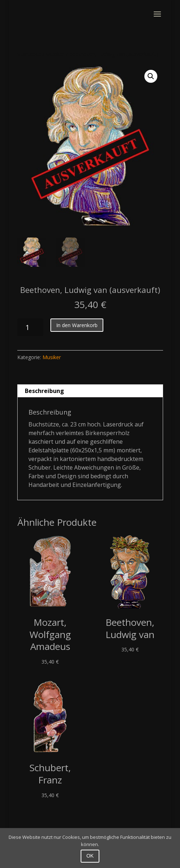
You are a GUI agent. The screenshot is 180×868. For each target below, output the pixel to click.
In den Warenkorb (77, 325)
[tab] (90, 391)
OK (90, 856)
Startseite (29, 54)
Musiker (55, 54)
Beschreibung (44, 391)
